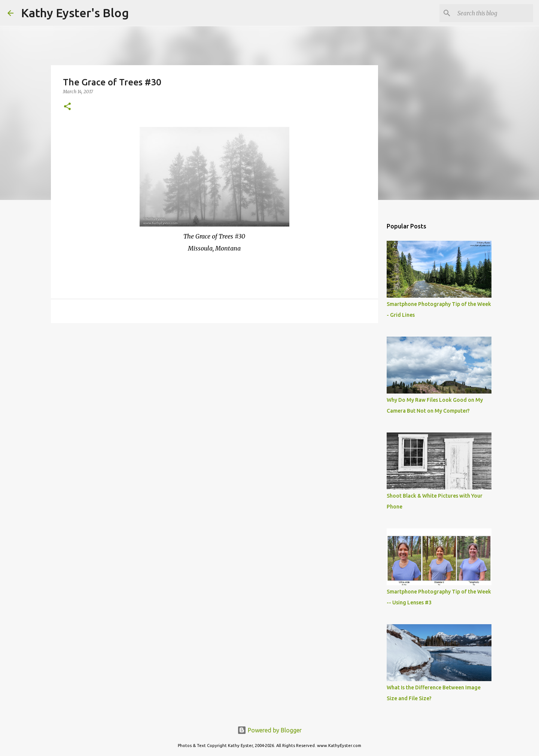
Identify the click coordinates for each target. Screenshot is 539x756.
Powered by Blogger (269, 730)
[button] (67, 107)
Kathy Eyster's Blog (75, 13)
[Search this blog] (494, 13)
